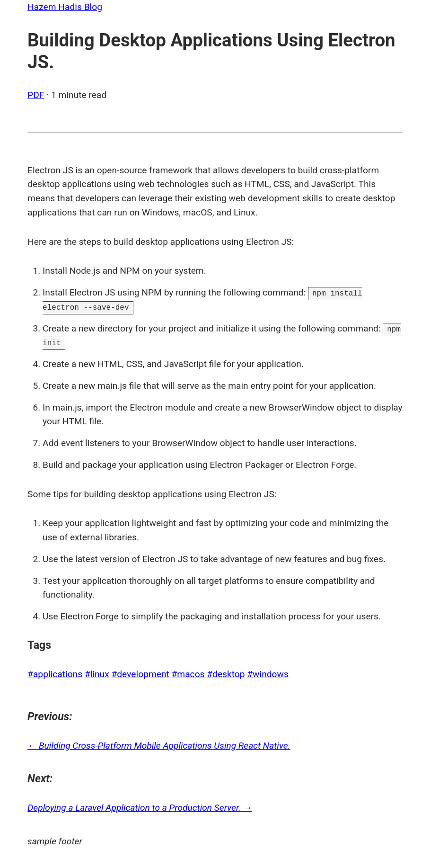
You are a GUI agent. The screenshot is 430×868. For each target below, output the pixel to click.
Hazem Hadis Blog (65, 7)
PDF (36, 95)
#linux (97, 674)
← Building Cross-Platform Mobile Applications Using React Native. (159, 746)
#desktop (226, 674)
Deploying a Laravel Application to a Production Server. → (140, 808)
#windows (268, 674)
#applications (55, 674)
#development (140, 674)
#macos (188, 674)
